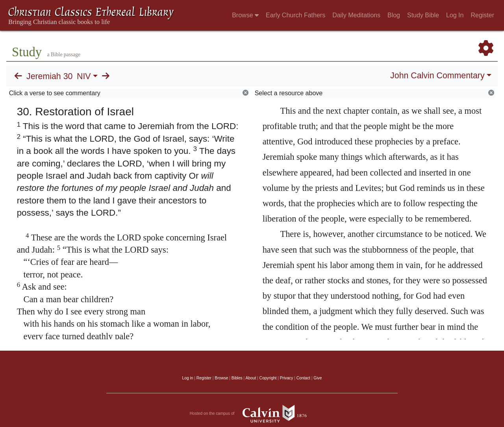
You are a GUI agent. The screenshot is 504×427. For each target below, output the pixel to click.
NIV (84, 76)
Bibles (237, 378)
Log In (455, 15)
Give (318, 378)
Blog (394, 15)
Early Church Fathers (296, 15)
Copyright (268, 378)
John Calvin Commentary (437, 76)
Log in (188, 378)
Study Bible (423, 15)
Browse (245, 15)
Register (482, 15)
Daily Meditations (356, 15)
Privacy (287, 378)
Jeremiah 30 (49, 76)
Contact (303, 378)
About (251, 378)
